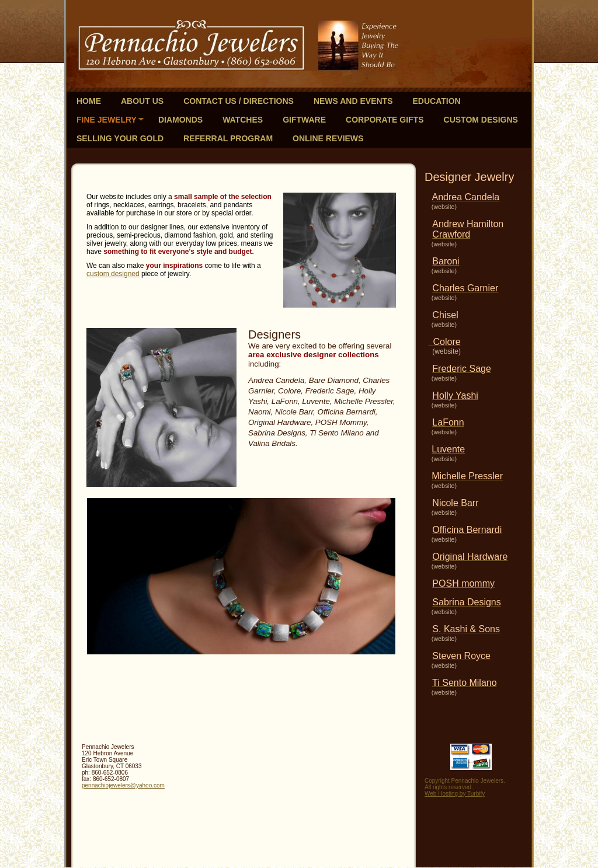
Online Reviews (328, 138)
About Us (142, 101)
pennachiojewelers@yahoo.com (123, 785)
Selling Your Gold (120, 138)
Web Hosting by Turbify (455, 794)
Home (89, 101)
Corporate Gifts (385, 120)
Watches (243, 120)
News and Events (353, 101)
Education (436, 101)
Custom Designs (481, 120)
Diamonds (180, 120)
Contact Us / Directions (239, 101)
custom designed (113, 274)
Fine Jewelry (107, 120)
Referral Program (228, 138)
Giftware (304, 120)
